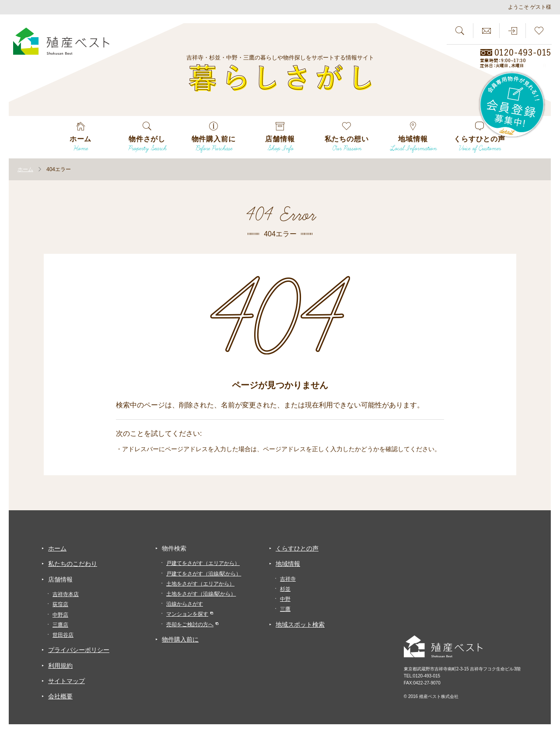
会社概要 (60, 696)
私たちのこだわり (73, 564)
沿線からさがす (185, 604)
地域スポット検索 (300, 624)
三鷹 (285, 609)
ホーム (57, 548)
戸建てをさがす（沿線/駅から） (204, 574)
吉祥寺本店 (66, 594)
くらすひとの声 (297, 548)
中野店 (60, 615)
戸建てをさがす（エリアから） (203, 563)
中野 (285, 599)
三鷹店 (60, 625)
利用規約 (60, 666)
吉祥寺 (288, 579)
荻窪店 (60, 604)
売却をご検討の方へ (190, 624)
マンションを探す (187, 614)
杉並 (285, 589)
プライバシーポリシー (79, 650)
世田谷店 (63, 635)
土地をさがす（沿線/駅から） (201, 594)
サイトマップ (66, 681)
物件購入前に (180, 639)
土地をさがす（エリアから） (200, 584)
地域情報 (288, 564)
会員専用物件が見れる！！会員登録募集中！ (512, 105)
